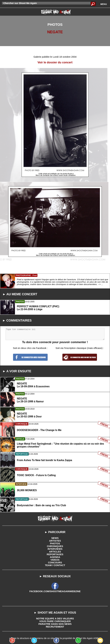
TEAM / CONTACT (55, 565)
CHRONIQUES (55, 546)
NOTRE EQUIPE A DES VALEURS (55, 618)
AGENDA (55, 557)
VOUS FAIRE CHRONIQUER (55, 621)
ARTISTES (55, 541)
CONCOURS (55, 562)
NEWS (55, 538)
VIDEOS (55, 560)
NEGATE (55, 32)
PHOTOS (55, 543)
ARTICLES (55, 552)
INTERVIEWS (55, 549)
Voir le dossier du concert (55, 62)
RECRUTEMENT (55, 627)
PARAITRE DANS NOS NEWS (55, 624)
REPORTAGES (55, 554)
